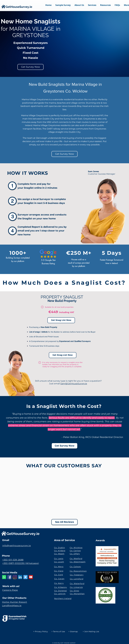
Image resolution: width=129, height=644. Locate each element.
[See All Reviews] (64, 522)
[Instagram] (15, 577)
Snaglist (29, 188)
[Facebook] (9, 577)
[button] (92, 7)
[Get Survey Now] (30, 67)
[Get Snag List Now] (61, 320)
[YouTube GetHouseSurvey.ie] (31, 577)
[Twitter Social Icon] (25, 577)
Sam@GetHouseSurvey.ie (74, 384)
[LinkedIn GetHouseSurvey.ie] (20, 577)
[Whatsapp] (4, 577)
